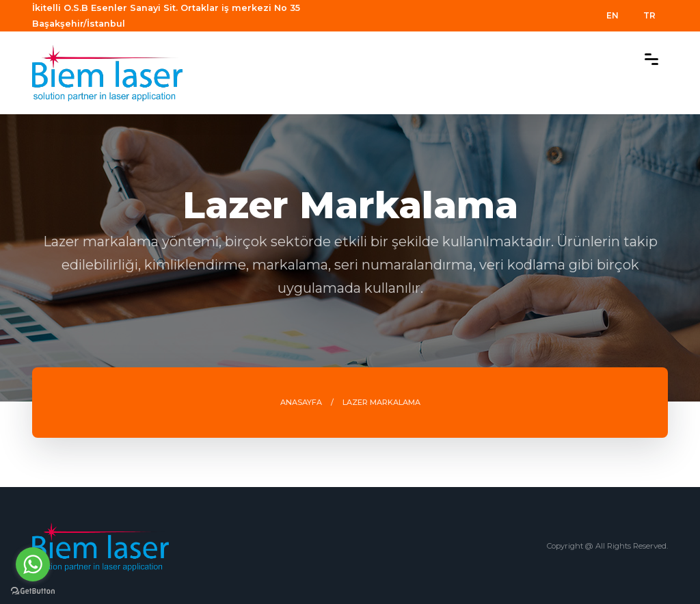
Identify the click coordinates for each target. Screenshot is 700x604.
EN (612, 15)
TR (649, 15)
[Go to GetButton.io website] (33, 590)
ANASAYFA (301, 402)
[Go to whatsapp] (33, 564)
